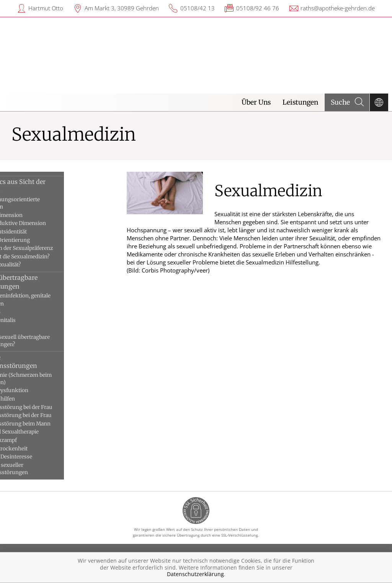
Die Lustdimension (36, 215)
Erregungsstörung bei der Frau (51, 407)
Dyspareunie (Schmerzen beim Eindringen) (51, 379)
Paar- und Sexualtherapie (44, 432)
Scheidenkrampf (33, 440)
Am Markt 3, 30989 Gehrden (122, 8)
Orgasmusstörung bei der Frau (51, 415)
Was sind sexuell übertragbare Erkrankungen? (50, 341)
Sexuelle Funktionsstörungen (44, 361)
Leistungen (300, 102)
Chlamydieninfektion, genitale (50, 296)
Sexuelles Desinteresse (41, 457)
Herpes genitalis (33, 320)
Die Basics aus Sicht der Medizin (48, 186)
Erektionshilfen (33, 399)
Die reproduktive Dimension (48, 223)
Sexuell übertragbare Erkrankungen (44, 282)
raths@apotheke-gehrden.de (338, 8)
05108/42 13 (198, 8)
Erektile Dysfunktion (39, 390)
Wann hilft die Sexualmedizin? (50, 257)
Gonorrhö (25, 312)
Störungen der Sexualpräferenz (51, 248)
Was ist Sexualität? (36, 265)
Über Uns (256, 102)
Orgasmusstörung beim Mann (50, 424)
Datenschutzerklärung (195, 574)
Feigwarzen (27, 304)
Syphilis (23, 329)
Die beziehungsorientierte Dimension (45, 203)
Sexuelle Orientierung (40, 240)
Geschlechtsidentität (38, 232)
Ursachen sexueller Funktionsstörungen (39, 469)
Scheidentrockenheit (39, 449)
